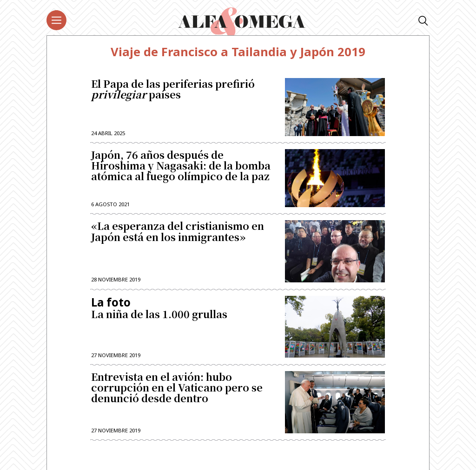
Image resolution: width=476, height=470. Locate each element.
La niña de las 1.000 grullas (182, 308)
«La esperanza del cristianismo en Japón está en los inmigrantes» (178, 232)
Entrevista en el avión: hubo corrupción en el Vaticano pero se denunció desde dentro (177, 388)
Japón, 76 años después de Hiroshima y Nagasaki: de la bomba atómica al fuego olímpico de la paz (181, 166)
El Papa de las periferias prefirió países (173, 90)
